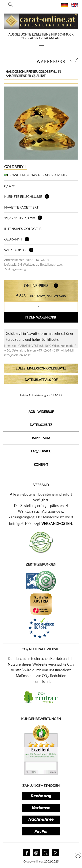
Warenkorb (51, 61)
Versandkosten (57, 524)
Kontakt (41, 464)
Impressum (41, 438)
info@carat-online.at (17, 355)
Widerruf (45, 412)
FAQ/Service (41, 451)
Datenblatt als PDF (41, 380)
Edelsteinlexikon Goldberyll (41, 368)
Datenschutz (41, 425)
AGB (32, 412)
